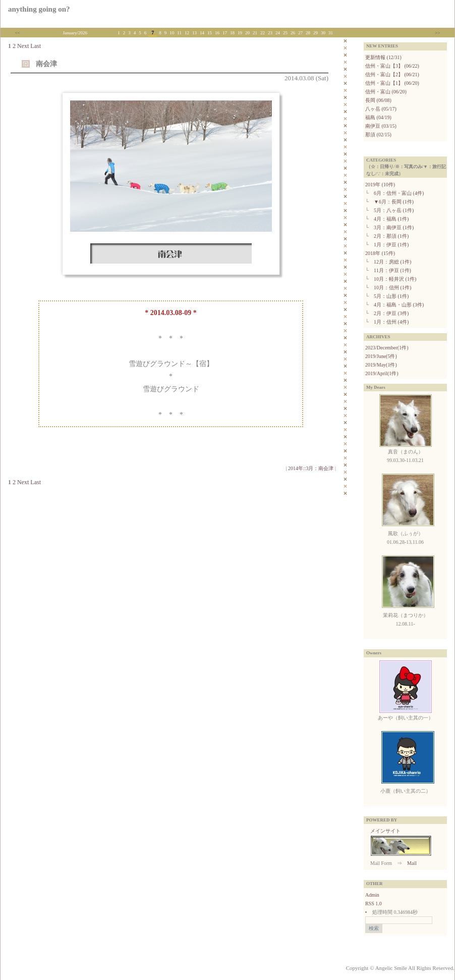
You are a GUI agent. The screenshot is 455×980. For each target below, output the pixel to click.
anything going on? (39, 9)
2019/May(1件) (381, 365)
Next (23, 46)
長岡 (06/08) (378, 100)
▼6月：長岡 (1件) (394, 202)
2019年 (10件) (380, 185)
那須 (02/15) (378, 135)
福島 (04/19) (378, 117)
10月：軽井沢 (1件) (395, 279)
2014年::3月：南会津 (311, 468)
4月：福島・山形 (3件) (399, 305)
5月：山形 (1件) (391, 296)
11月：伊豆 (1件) (392, 270)
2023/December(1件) (387, 348)
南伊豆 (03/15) (381, 126)
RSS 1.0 (374, 904)
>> (437, 33)
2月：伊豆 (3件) (391, 313)
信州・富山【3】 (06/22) (392, 66)
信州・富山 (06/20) (386, 92)
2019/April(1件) (382, 373)
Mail (412, 863)
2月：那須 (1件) (391, 236)
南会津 (46, 64)
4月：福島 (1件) (391, 219)
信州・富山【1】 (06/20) (392, 83)
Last (36, 46)
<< (18, 33)
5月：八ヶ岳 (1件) (394, 210)
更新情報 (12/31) (383, 57)
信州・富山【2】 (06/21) (392, 74)
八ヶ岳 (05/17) (381, 109)
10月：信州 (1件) (392, 288)
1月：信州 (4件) (391, 322)
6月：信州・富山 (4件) (399, 193)
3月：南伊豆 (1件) (394, 227)
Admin (372, 895)
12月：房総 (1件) (392, 262)
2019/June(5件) (381, 356)
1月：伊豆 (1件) (391, 245)
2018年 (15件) (380, 253)
